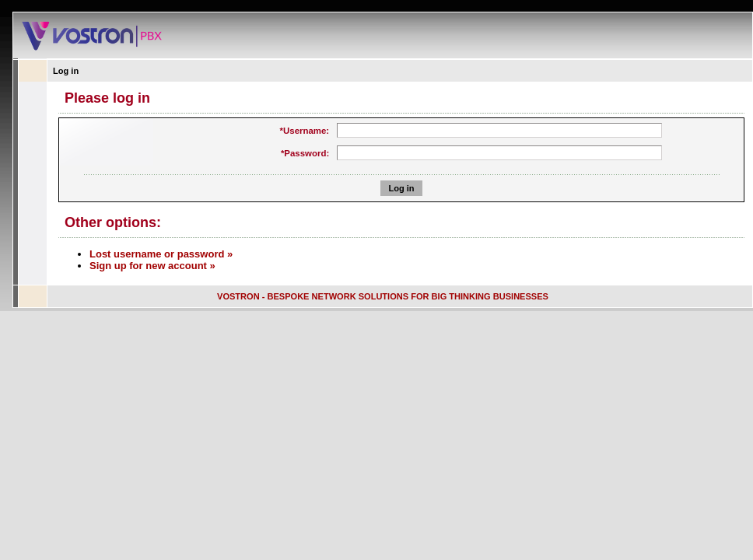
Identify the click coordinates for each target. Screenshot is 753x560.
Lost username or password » (161, 254)
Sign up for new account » (152, 266)
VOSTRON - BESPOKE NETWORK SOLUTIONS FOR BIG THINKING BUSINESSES (383, 296)
